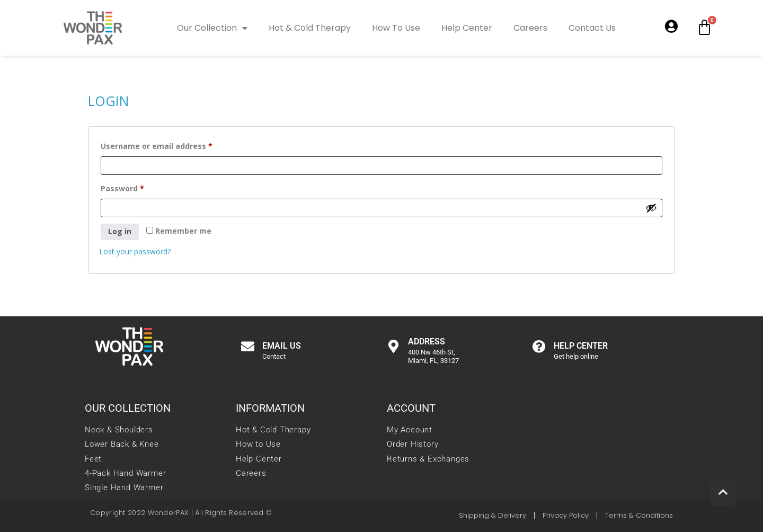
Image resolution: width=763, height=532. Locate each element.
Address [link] (427, 342)
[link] (93, 27)
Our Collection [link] (212, 28)
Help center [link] (581, 346)
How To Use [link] (396, 28)
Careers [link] (530, 28)
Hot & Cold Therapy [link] (310, 28)
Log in (120, 231)
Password (139, 187)
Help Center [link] (467, 28)
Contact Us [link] (592, 28)
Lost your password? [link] (135, 251)
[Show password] (651, 208)
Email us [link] (282, 346)
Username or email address (173, 145)
